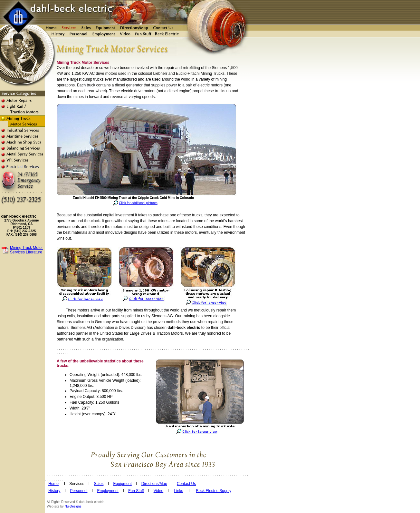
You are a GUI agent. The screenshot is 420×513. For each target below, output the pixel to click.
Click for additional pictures (138, 203)
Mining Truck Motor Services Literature (26, 250)
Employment (108, 491)
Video (158, 491)
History (54, 491)
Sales (99, 484)
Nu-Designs (73, 506)
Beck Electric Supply (214, 491)
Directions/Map (154, 484)
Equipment (122, 484)
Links (178, 491)
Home (53, 484)
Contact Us (186, 484)
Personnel (79, 491)
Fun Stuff (136, 491)
